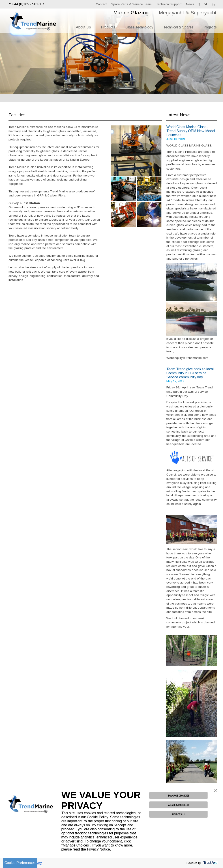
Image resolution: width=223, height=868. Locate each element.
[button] (216, 791)
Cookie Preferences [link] (20, 863)
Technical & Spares (178, 27)
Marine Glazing (131, 13)
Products (108, 27)
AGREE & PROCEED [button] (178, 805)
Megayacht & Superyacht (188, 13)
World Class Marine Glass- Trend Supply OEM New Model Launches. (191, 131)
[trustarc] (210, 863)
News (190, 4)
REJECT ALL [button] (179, 814)
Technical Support (169, 4)
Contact (101, 4)
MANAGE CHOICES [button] (179, 796)
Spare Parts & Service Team (131, 4)
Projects (210, 27)
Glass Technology (139, 27)
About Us (83, 27)
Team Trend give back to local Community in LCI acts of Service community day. (190, 373)
